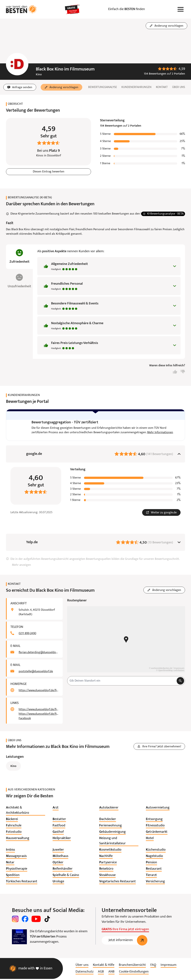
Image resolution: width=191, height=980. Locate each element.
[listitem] (26, 812)
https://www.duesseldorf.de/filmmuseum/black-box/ (38, 692)
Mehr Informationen (160, 434)
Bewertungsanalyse (103, 87)
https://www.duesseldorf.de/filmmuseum (38, 715)
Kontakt (162, 87)
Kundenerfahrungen (136, 87)
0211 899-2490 (27, 635)
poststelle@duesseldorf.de (36, 673)
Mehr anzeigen (21, 567)
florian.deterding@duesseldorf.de (38, 654)
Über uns (179, 87)
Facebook (25, 720)
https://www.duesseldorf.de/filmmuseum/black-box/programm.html (38, 711)
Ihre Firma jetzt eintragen (125, 931)
